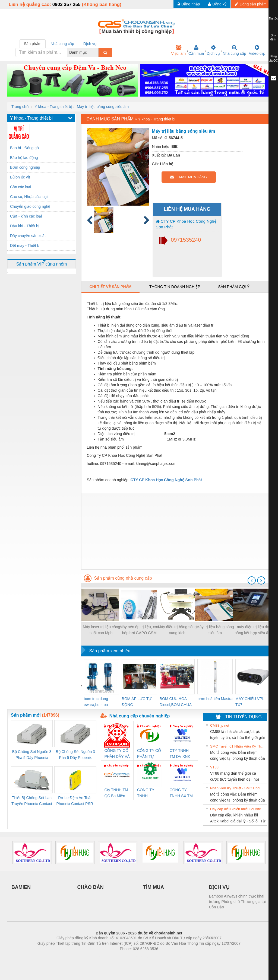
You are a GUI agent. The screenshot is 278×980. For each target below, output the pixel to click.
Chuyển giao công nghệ (30, 206)
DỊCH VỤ (219, 887)
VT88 (214, 767)
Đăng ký (217, 4)
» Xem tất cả (253, 725)
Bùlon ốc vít (20, 177)
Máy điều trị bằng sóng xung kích (177, 630)
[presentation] (252, 580)
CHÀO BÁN (91, 887)
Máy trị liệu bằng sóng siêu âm (103, 107)
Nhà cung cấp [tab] (62, 44)
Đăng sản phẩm (251, 4)
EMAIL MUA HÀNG (189, 177)
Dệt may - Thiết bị (25, 245)
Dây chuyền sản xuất (28, 236)
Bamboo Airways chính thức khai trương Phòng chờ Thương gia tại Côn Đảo (237, 902)
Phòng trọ (104, 957)
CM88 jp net (220, 725)
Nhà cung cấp (234, 50)
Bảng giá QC (273, 58)
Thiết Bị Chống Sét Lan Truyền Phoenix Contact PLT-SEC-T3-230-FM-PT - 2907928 (32, 801)
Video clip (257, 50)
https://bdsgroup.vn (132, 957)
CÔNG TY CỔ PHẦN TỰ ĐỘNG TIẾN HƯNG (149, 754)
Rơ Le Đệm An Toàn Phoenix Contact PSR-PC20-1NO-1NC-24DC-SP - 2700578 (75, 801)
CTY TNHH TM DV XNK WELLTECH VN (180, 754)
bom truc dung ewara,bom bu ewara (96, 702)
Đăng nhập (189, 4)
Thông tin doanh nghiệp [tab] (175, 287)
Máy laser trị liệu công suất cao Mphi (101, 630)
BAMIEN (21, 887)
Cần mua (196, 50)
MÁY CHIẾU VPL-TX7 (250, 702)
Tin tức (273, 18)
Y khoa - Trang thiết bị (53, 107)
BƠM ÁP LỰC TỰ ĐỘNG (137, 702)
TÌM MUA (154, 887)
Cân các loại (20, 187)
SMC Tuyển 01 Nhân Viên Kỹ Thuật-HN (238, 746)
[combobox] (97, 52)
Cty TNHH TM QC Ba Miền (116, 793)
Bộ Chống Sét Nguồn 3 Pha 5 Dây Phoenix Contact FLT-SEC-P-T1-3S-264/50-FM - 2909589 (32, 755)
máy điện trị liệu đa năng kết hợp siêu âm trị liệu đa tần (253, 630)
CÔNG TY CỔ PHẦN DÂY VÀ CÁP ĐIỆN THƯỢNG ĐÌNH (117, 754)
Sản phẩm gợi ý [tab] (234, 287)
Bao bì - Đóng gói (25, 148)
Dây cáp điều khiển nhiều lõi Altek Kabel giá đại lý (238, 809)
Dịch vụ (213, 50)
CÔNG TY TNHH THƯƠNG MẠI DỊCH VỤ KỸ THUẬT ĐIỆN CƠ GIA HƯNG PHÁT (149, 793)
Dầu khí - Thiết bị (25, 226)
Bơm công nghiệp (25, 167)
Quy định (273, 37)
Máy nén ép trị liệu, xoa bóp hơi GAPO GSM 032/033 (139, 630)
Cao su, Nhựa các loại (29, 197)
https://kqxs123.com (165, 957)
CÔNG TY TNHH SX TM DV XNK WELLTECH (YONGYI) (181, 793)
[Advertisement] (176, 531)
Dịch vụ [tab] (90, 44)
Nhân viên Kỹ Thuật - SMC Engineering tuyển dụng (238, 788)
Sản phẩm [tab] (33, 44)
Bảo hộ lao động (24, 158)
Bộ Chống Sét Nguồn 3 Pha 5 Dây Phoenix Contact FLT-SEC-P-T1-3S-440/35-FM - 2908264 (75, 755)
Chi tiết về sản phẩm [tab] (111, 287)
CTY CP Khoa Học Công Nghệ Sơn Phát (186, 224)
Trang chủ (20, 107)
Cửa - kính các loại (26, 216)
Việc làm (178, 50)
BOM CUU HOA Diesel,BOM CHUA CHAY (176, 702)
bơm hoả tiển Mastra (215, 699)
